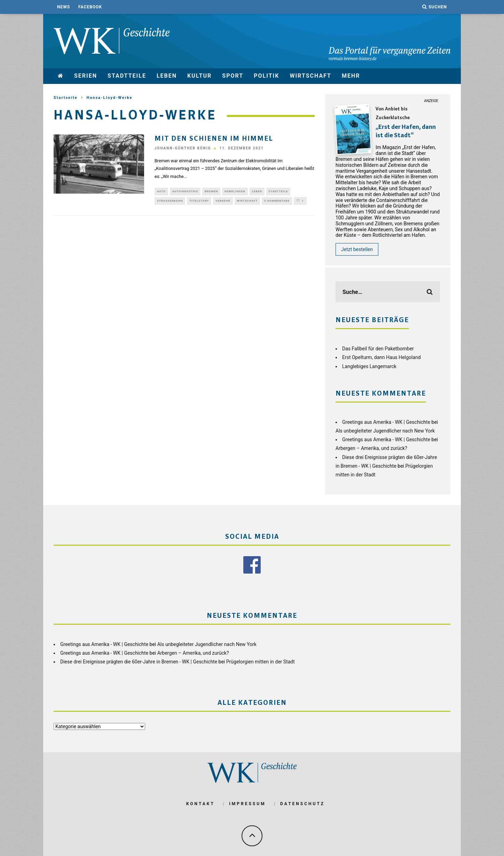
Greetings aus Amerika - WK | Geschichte (386, 422)
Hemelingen (235, 192)
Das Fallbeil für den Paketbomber (378, 349)
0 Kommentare (277, 202)
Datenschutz (302, 803)
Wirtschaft (310, 76)
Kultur (199, 76)
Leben (167, 76)
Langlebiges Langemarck (369, 366)
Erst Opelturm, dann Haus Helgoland (381, 357)
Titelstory (199, 202)
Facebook (90, 7)
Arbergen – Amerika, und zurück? (371, 448)
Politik (266, 76)
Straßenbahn (170, 202)
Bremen (211, 192)
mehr (351, 76)
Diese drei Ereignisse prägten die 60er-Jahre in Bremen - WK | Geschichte (139, 661)
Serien (86, 76)
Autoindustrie (185, 192)
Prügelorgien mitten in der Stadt (261, 661)
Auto (161, 192)
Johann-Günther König (183, 149)
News (64, 7)
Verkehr (223, 202)
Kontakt (200, 803)
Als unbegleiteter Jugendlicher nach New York (385, 431)
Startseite (66, 98)
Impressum (247, 803)
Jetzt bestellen (357, 249)
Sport (233, 76)
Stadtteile (127, 76)
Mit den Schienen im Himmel (214, 139)
